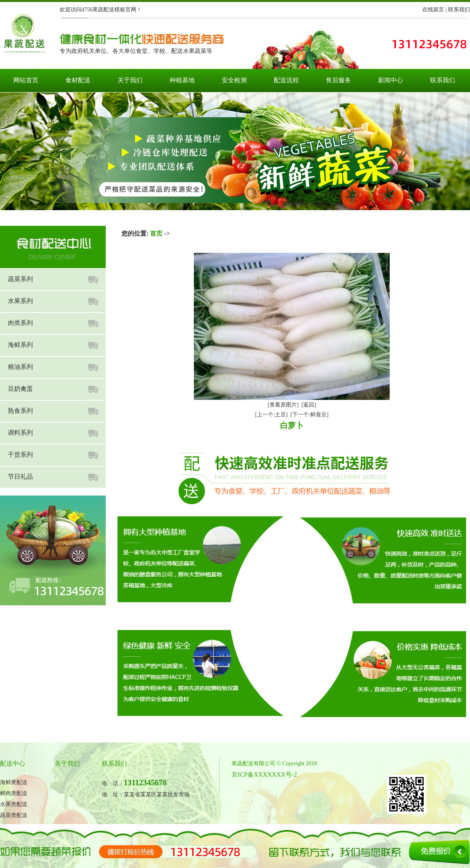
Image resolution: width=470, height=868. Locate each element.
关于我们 (130, 80)
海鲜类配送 (14, 782)
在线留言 (433, 10)
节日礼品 (20, 477)
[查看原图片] (283, 405)
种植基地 (182, 80)
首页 (156, 233)
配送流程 (286, 80)
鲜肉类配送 (14, 793)
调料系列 (20, 433)
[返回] (309, 405)
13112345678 (145, 783)
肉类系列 (20, 323)
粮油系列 (20, 367)
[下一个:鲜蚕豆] (310, 415)
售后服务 (338, 80)
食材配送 (78, 80)
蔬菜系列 (20, 279)
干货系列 (20, 455)
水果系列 (20, 301)
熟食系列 (20, 411)
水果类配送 (14, 804)
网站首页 (26, 80)
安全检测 (234, 80)
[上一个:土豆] (271, 415)
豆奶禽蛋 (20, 389)
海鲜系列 (20, 345)
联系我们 (459, 10)
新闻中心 (390, 80)
